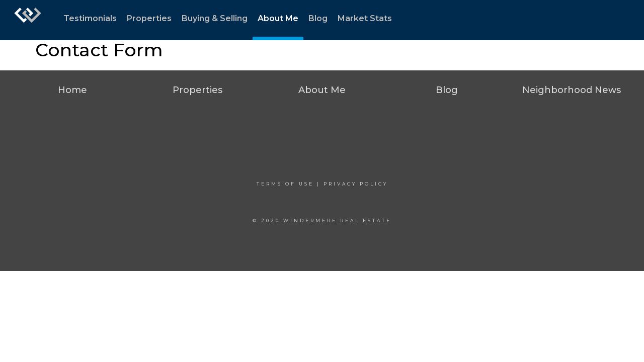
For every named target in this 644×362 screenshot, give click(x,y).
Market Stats (365, 18)
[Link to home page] (28, 20)
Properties (149, 18)
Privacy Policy (356, 184)
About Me (278, 18)
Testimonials (90, 18)
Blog (318, 18)
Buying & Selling (215, 18)
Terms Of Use (285, 184)
